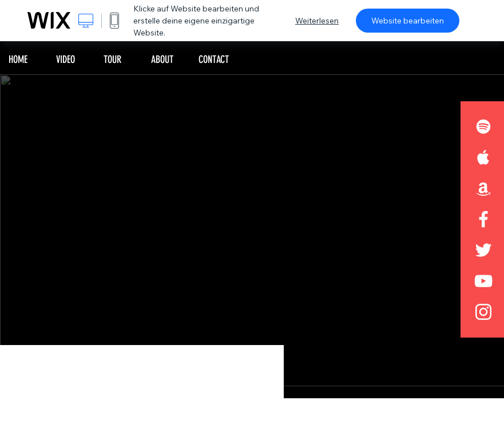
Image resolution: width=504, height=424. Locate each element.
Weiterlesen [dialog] (317, 21)
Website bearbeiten (408, 21)
